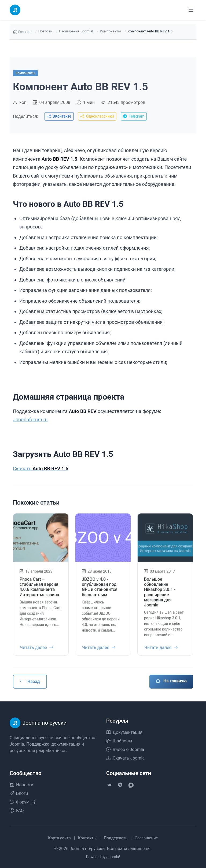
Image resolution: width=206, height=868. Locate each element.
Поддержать (116, 838)
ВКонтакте (59, 116)
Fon (23, 102)
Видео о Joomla (125, 749)
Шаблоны (119, 741)
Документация (124, 732)
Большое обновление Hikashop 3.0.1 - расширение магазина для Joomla (160, 596)
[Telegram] (120, 785)
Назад (30, 681)
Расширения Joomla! (76, 31)
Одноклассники (97, 116)
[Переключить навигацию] (191, 10)
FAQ (17, 811)
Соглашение (146, 838)
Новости (45, 31)
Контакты (87, 838)
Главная (22, 32)
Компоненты (110, 31)
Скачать (41, 469)
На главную (171, 681)
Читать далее (37, 651)
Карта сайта (59, 838)
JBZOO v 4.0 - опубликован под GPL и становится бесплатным (100, 591)
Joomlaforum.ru (30, 420)
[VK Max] (131, 785)
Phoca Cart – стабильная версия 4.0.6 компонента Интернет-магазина (39, 591)
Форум (23, 802)
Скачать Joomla (125, 758)
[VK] (109, 785)
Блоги (19, 793)
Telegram (134, 116)
